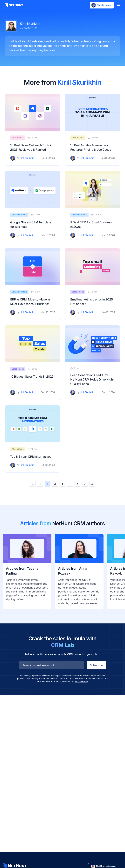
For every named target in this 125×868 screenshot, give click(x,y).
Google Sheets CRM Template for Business (31, 225)
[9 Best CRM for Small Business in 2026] (93, 189)
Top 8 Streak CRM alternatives (31, 457)
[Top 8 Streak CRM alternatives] (33, 424)
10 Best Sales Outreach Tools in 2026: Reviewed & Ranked (31, 148)
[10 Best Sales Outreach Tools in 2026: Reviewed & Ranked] (33, 112)
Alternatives (78, 138)
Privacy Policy (81, 682)
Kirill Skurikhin (27, 158)
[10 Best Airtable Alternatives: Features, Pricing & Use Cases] (93, 112)
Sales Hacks (78, 292)
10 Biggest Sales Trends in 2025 (32, 377)
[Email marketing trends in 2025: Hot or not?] (93, 266)
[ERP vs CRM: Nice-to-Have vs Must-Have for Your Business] (33, 266)
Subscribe (96, 665)
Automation (17, 138)
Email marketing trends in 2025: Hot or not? (92, 302)
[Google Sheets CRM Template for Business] (33, 189)
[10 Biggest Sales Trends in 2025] (33, 344)
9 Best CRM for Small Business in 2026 (91, 225)
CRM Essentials (19, 215)
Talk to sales (101, 5)
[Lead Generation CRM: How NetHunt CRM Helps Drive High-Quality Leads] (93, 344)
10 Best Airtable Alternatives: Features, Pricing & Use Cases (91, 148)
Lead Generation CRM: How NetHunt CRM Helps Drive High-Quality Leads (92, 380)
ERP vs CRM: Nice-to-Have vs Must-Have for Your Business (30, 302)
